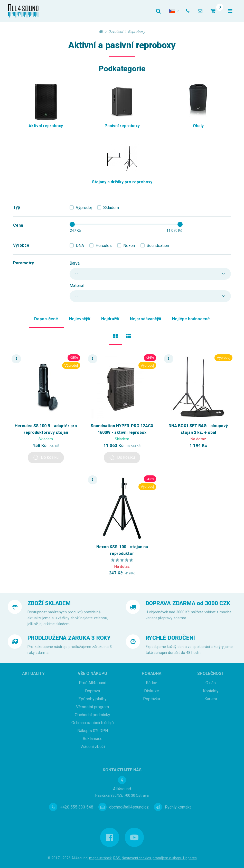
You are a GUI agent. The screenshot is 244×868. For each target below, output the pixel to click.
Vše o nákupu (92, 674)
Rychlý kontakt (178, 807)
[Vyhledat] (158, 11)
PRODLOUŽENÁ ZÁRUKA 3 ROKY (69, 638)
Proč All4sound (93, 683)
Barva (75, 263)
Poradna (152, 674)
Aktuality (33, 674)
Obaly (198, 126)
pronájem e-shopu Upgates (175, 858)
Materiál (77, 286)
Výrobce (21, 245)
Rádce (152, 683)
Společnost (211, 674)
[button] (46, 458)
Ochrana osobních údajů (93, 723)
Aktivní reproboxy (46, 126)
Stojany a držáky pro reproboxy (122, 182)
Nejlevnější (80, 319)
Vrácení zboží (93, 747)
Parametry (24, 263)
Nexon (129, 246)
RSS (117, 858)
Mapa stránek (100, 858)
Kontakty (211, 691)
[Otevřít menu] (230, 11)
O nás (211, 683)
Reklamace (93, 739)
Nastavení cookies (136, 858)
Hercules (104, 246)
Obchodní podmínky (92, 715)
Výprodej (84, 208)
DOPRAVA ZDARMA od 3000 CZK (188, 603)
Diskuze (152, 691)
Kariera (211, 699)
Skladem (111, 208)
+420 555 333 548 (77, 807)
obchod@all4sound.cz (129, 807)
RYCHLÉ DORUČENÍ (170, 638)
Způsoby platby (92, 699)
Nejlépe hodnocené (191, 319)
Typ (17, 207)
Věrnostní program (92, 707)
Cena (18, 225)
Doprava (92, 691)
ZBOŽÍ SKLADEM (49, 603)
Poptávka (152, 699)
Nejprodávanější (146, 319)
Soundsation (158, 246)
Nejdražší (110, 319)
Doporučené (46, 319)
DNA (80, 246)
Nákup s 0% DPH (93, 731)
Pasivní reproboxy (122, 126)
